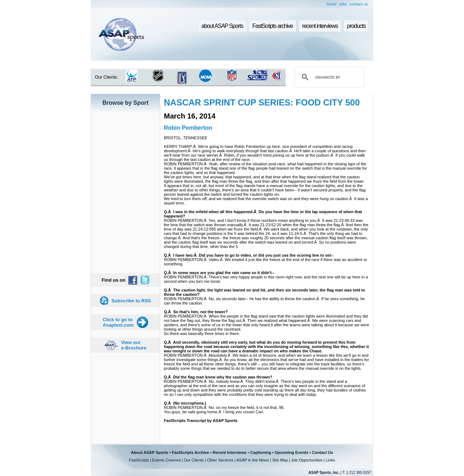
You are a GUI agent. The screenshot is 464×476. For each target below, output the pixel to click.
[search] (328, 77)
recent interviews (320, 26)
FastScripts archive (273, 26)
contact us (359, 4)
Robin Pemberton (188, 128)
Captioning (260, 452)
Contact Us (323, 452)
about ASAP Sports (222, 26)
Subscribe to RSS (131, 301)
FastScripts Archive (190, 452)
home (332, 4)
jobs (343, 4)
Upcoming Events (292, 452)
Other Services (220, 460)
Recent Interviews (230, 452)
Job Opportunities (307, 460)
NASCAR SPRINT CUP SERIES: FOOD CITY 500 (262, 102)
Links (330, 460)
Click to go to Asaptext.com (118, 322)
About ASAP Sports (150, 452)
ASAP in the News (253, 460)
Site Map (280, 460)
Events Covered (166, 460)
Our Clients (194, 460)
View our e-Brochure (134, 345)
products (356, 26)
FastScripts (139, 460)
